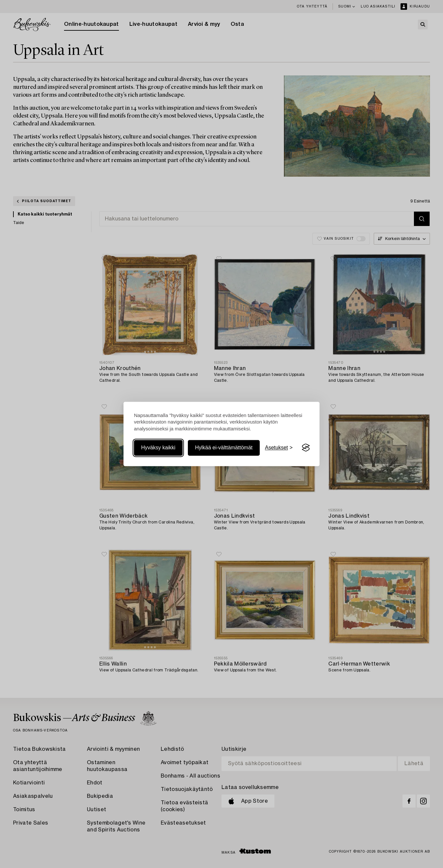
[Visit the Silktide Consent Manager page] (306, 448)
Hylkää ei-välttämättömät (224, 448)
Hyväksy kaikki (158, 448)
